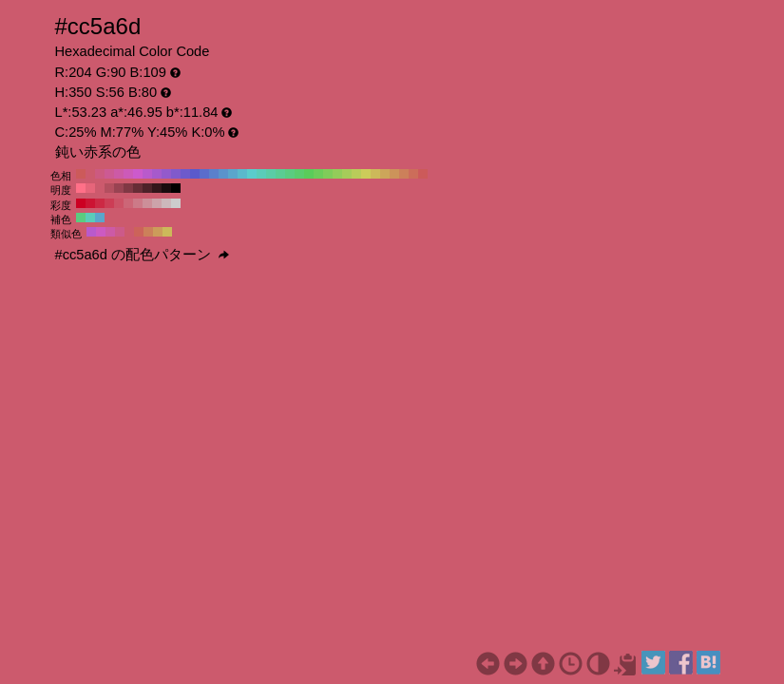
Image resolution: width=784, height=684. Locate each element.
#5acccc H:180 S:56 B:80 (252, 174)
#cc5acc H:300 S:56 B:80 (138, 174)
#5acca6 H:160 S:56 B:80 (271, 174)
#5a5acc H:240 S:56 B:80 (195, 174)
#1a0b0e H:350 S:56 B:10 (166, 188)
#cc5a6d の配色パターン (143, 255)
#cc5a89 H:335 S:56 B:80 (120, 232)
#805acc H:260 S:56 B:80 (176, 174)
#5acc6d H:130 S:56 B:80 (299, 174)
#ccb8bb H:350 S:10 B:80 (166, 203)
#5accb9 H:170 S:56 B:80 (261, 174)
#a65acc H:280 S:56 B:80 (157, 174)
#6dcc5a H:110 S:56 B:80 (318, 174)
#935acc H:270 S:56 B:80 (166, 174)
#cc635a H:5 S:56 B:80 (139, 232)
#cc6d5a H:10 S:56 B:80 (413, 174)
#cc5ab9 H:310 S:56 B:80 (128, 174)
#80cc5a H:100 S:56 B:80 (328, 174)
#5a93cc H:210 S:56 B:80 (223, 174)
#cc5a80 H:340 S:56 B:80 (100, 174)
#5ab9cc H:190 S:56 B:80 (242, 174)
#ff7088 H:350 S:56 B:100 (81, 188)
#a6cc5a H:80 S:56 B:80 (347, 174)
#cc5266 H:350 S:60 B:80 (119, 203)
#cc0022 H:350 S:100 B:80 (81, 203)
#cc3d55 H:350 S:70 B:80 (109, 203)
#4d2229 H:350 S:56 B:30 (147, 188)
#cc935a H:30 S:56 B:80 (394, 174)
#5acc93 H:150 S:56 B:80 (280, 174)
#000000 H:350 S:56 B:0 (176, 188)
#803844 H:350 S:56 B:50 (128, 188)
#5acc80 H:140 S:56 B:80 (290, 174)
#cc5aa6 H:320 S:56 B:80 (119, 174)
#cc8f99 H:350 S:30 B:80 (147, 203)
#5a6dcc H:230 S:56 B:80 (204, 174)
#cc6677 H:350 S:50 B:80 (128, 203)
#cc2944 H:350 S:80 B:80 (100, 203)
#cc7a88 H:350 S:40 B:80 (138, 203)
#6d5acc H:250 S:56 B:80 (185, 174)
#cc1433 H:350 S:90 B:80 (90, 203)
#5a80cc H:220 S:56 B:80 (214, 174)
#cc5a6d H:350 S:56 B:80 (90, 174)
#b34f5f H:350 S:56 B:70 (109, 188)
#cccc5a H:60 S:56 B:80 (366, 174)
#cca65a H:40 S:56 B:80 (385, 174)
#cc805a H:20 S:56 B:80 (404, 174)
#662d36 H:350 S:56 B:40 (138, 188)
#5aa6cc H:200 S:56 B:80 (233, 174)
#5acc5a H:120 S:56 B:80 (309, 174)
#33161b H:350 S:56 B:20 (157, 188)
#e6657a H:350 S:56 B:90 (90, 188)
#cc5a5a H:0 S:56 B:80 (423, 174)
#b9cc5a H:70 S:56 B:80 (356, 174)
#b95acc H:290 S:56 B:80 (147, 174)
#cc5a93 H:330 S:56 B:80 (109, 174)
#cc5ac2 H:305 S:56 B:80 (101, 232)
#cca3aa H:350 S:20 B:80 (157, 203)
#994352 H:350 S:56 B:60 (119, 188)
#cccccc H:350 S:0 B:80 (176, 203)
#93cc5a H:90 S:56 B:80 (337, 174)
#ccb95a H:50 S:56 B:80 (375, 174)
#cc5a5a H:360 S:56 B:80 (81, 174)
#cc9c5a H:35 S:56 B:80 (158, 232)
